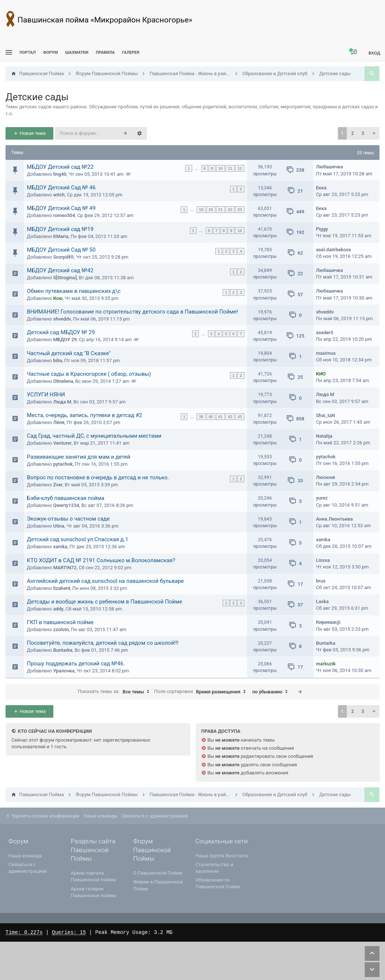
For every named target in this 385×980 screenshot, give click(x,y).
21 (220, 210)
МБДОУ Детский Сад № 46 (61, 188)
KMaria (61, 236)
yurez (322, 498)
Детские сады (37, 97)
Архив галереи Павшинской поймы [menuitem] (93, 892)
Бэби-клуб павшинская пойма (66, 498)
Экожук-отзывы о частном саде (68, 519)
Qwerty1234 (66, 505)
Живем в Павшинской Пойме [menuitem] (158, 885)
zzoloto (61, 629)
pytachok (63, 464)
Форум (50, 52)
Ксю (58, 298)
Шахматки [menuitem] (77, 52)
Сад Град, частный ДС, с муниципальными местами (94, 436)
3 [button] (363, 133)
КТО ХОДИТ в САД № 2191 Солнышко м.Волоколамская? (101, 560)
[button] (374, 133)
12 (240, 168)
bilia (57, 360)
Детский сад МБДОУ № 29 (61, 332)
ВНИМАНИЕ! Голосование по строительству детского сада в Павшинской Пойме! (133, 312)
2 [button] (352, 133)
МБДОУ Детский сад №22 (60, 167)
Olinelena (63, 381)
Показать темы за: (115, 692)
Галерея (131, 52)
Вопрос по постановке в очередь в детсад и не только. (98, 477)
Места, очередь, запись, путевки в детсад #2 (84, 415)
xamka (60, 547)
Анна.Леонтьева (335, 519)
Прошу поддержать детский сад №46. (76, 664)
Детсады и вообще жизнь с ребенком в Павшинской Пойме (105, 602)
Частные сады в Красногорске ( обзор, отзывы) (89, 374)
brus (321, 581)
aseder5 (325, 332)
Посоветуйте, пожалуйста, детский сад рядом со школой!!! (103, 643)
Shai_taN (326, 415)
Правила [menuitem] (105, 52)
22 (230, 210)
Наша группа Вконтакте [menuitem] (222, 856)
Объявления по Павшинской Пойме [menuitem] (218, 883)
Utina (59, 526)
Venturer (62, 443)
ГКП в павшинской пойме (60, 622)
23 (240, 210)
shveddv (62, 319)
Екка (322, 188)
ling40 (60, 174)
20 (211, 210)
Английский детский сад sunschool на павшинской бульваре (105, 581)
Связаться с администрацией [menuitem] (154, 816)
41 (220, 417)
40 (211, 417)
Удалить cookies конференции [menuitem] (43, 816)
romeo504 (64, 215)
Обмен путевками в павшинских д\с (74, 291)
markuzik (326, 664)
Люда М (62, 402)
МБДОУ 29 (65, 339)
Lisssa (323, 560)
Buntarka (63, 650)
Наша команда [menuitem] (100, 816)
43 (240, 417)
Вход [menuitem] (374, 53)
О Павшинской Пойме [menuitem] (158, 873)
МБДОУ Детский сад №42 (60, 270)
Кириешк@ (329, 622)
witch (59, 195)
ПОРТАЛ (28, 52)
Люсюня (326, 477)
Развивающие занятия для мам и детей (79, 457)
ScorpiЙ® (63, 257)
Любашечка (330, 167)
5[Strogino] (65, 278)
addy (58, 609)
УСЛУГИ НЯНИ (46, 395)
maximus (326, 353)
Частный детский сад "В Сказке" (69, 353)
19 (201, 210)
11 (230, 168)
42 (230, 417)
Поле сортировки (202, 692)
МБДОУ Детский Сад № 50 (61, 250)
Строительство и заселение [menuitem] (214, 868)
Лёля (59, 422)
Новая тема (29, 133)
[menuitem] (77, 52)
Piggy (322, 229)
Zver (58, 485)
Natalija (324, 436)
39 (201, 417)
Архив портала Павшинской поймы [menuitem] (93, 876)
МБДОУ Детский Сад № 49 (61, 208)
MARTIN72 (65, 568)
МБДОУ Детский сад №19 (60, 229)
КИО (321, 374)
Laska (323, 601)
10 (220, 168)
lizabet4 (61, 588)
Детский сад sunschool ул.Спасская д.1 (78, 539)
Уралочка (64, 671)
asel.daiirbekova (334, 250)
